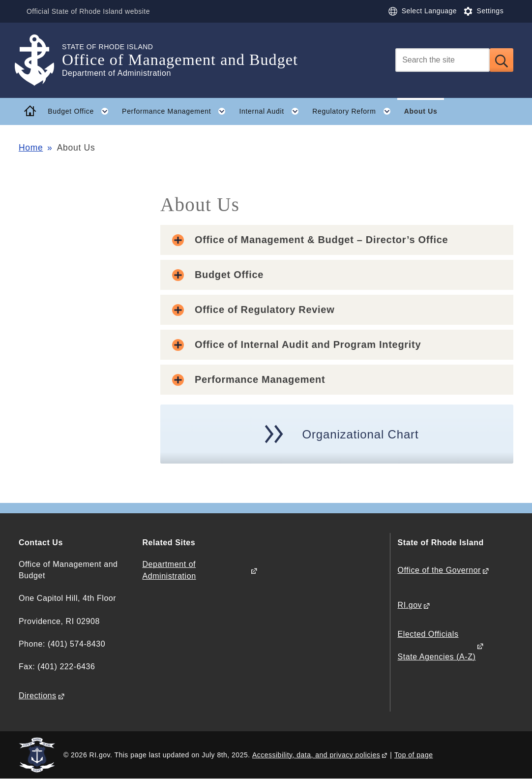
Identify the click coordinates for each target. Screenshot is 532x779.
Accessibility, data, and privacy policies (316, 755)
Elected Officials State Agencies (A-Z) (437, 645)
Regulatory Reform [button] (355, 111)
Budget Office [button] (81, 111)
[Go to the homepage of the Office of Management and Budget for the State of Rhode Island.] (40, 60)
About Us (421, 111)
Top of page (414, 755)
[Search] (443, 60)
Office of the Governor (439, 570)
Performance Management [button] (177, 111)
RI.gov (410, 605)
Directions (38, 696)
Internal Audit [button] (272, 111)
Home (31, 148)
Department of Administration (169, 570)
